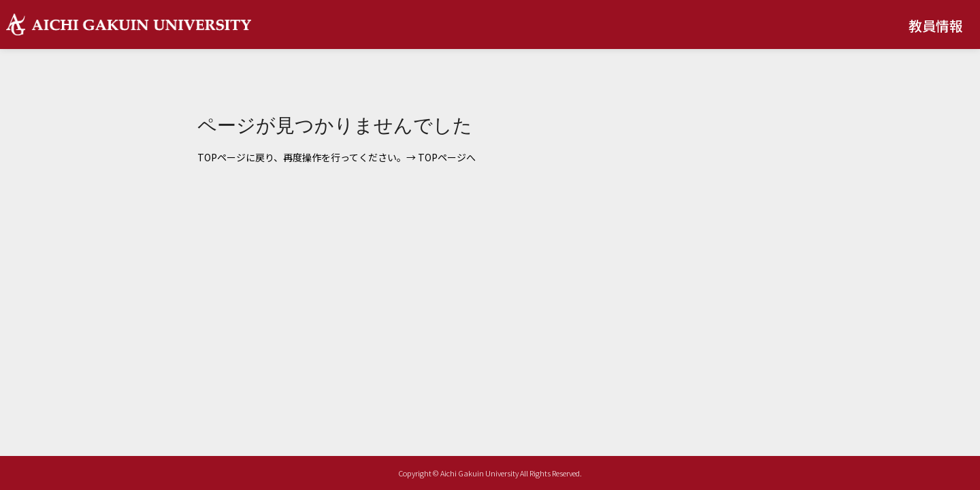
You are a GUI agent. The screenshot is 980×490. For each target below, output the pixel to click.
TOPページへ (447, 157)
